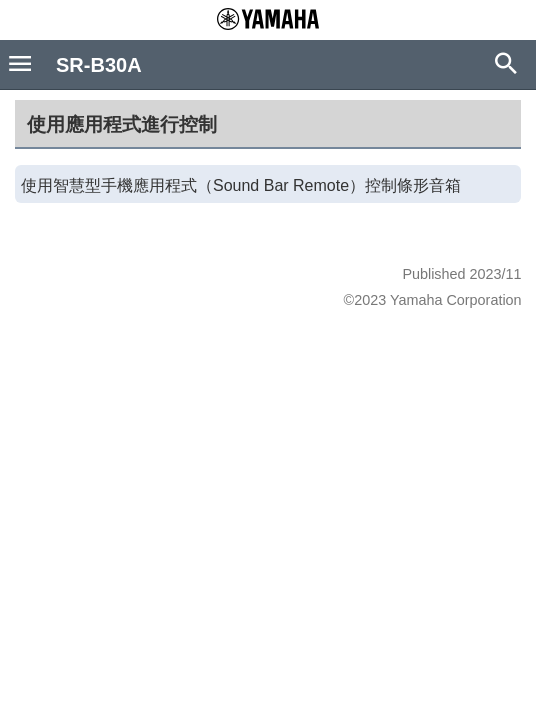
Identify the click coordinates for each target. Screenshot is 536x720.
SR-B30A (99, 65)
